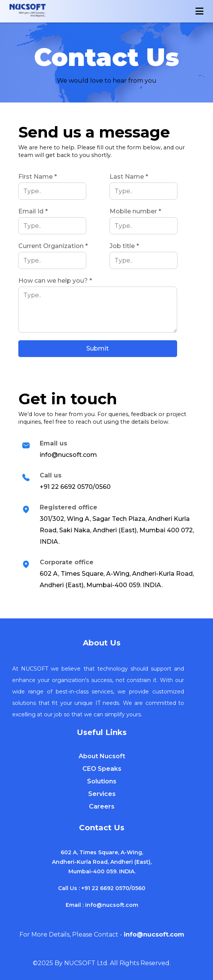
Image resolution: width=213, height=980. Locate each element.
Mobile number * (135, 211)
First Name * (38, 177)
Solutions (102, 781)
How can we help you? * (55, 281)
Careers (102, 806)
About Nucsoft (102, 756)
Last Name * (129, 177)
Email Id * (33, 211)
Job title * (124, 246)
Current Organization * (53, 246)
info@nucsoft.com (112, 905)
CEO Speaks (102, 769)
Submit (98, 348)
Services (102, 794)
